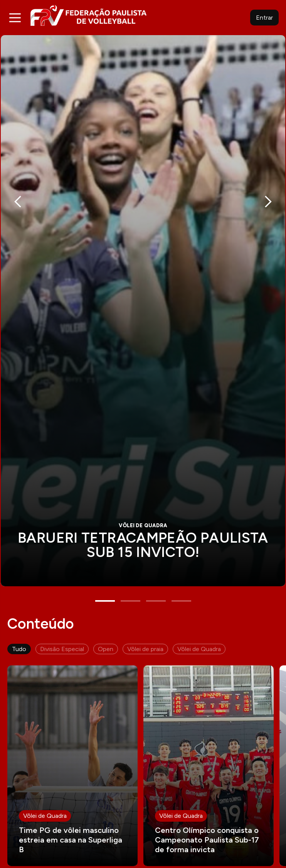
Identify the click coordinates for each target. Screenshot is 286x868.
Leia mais (72, 750)
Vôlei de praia (145, 633)
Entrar (264, 18)
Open (106, 633)
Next (268, 196)
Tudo (19, 633)
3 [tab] (156, 585)
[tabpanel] (143, 303)
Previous (18, 196)
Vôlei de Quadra (199, 633)
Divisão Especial (62, 633)
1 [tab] (105, 585)
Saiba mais (143, 303)
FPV (88, 15)
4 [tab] (181, 585)
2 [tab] (130, 585)
